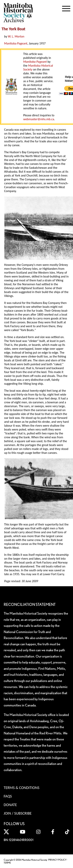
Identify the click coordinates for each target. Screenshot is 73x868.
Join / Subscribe (18, 813)
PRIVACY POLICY (57, 860)
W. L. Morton (16, 36)
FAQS (8, 796)
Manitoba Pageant (16, 43)
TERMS (7, 863)
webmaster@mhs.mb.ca (39, 119)
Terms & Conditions (22, 788)
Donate (10, 805)
